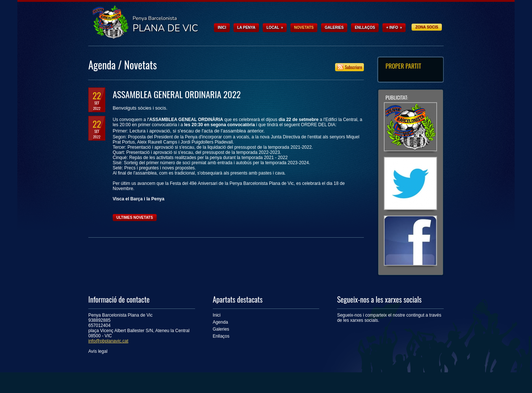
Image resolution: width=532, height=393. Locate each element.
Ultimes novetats (135, 218)
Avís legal (98, 351)
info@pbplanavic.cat (108, 341)
